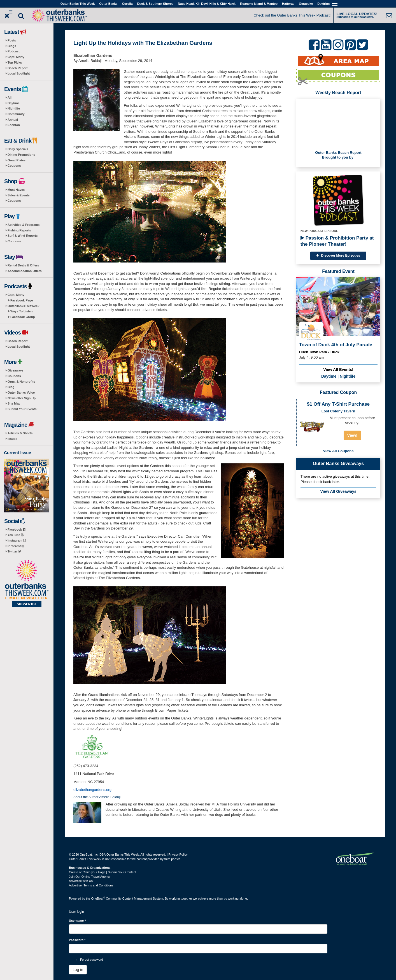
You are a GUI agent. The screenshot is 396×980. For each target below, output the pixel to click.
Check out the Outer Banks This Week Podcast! (292, 15)
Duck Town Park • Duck (319, 352)
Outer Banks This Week (78, 4)
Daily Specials (18, 149)
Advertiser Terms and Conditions (91, 885)
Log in (78, 970)
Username (77, 921)
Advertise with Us (81, 881)
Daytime (14, 103)
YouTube (16, 535)
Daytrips (323, 4)
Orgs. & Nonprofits (21, 382)
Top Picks (15, 62)
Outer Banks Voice (21, 393)
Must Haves (16, 190)
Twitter (14, 551)
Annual (13, 120)
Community (16, 114)
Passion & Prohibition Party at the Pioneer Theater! (337, 241)
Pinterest (16, 546)
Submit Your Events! (23, 409)
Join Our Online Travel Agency (90, 877)
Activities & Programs (24, 225)
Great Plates (17, 160)
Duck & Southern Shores (155, 4)
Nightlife (14, 108)
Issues (12, 439)
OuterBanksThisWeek (24, 306)
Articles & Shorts (20, 433)
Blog (11, 387)
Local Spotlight (19, 73)
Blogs (12, 46)
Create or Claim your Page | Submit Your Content (103, 872)
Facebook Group (23, 317)
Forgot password (92, 960)
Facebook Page (22, 300)
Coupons (14, 166)
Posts (12, 40)
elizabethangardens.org (92, 790)
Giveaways (16, 370)
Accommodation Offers (25, 271)
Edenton (14, 125)
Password (77, 940)
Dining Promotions (21, 155)
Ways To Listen (21, 311)
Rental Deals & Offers (23, 265)
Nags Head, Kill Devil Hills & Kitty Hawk (207, 4)
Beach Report (18, 68)
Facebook (16, 530)
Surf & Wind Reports (23, 236)
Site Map (14, 403)
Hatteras (288, 4)
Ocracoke (306, 4)
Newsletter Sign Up (22, 398)
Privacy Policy (178, 854)
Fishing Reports (19, 230)
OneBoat (98, 898)
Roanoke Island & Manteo (259, 4)
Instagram (17, 540)
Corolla (127, 4)
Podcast (14, 51)
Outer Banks (108, 4)
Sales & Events (19, 195)
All (10, 97)
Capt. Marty (16, 57)
